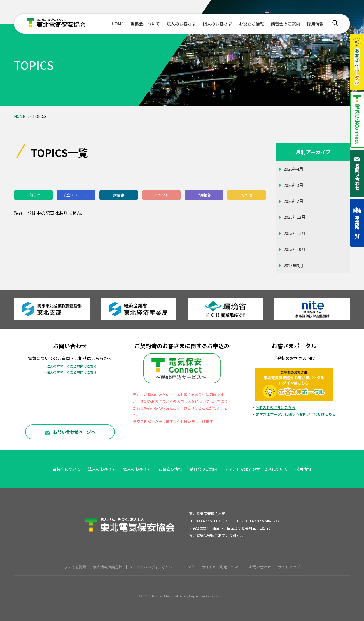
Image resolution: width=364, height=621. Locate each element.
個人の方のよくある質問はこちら (72, 372)
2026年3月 (293, 185)
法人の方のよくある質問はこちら (72, 366)
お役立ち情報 (251, 24)
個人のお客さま (217, 24)
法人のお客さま (181, 24)
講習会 (119, 195)
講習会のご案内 (285, 24)
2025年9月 (293, 265)
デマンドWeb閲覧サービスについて (256, 469)
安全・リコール (76, 195)
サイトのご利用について (222, 567)
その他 (247, 195)
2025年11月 (295, 233)
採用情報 (315, 24)
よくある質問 (75, 567)
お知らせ (33, 195)
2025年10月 (295, 249)
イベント (161, 195)
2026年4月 (293, 169)
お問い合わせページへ (70, 432)
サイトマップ (289, 567)
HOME (118, 24)
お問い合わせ (260, 567)
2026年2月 (293, 201)
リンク (189, 567)
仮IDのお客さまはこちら (276, 407)
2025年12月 (295, 217)
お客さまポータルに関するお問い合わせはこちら (296, 414)
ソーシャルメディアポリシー (153, 567)
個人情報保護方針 (108, 567)
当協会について (145, 24)
